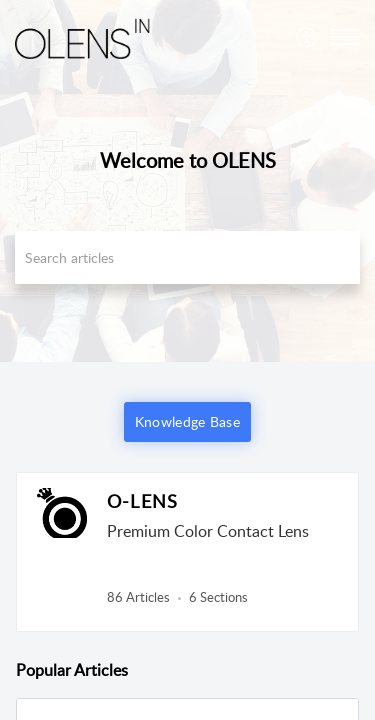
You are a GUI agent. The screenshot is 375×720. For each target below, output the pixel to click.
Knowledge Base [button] (187, 421)
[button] (307, 37)
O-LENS (142, 501)
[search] (187, 257)
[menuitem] (307, 37)
